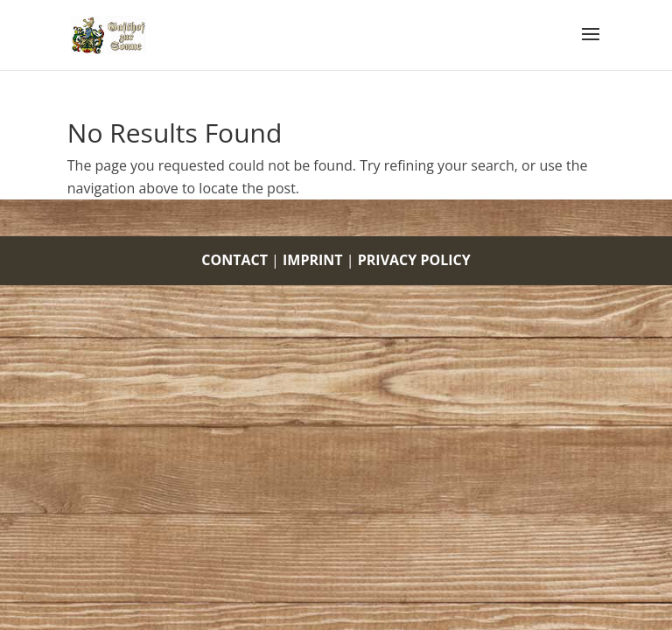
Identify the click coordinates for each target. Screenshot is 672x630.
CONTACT (234, 260)
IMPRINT (313, 260)
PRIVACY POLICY (414, 260)
